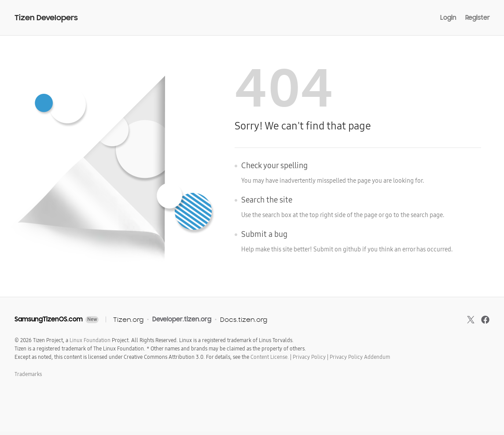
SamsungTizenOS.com (49, 319)
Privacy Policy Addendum (360, 357)
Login (448, 18)
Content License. (270, 357)
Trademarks (28, 374)
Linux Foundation (90, 340)
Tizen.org (128, 319)
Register (478, 18)
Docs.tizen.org (244, 319)
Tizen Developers (46, 18)
